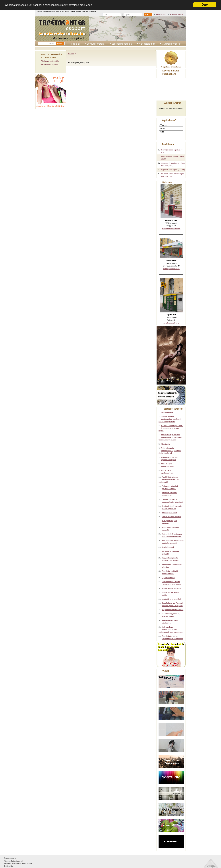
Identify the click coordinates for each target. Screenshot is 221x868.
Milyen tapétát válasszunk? (173, 610)
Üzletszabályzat (10, 858)
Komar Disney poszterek (171, 588)
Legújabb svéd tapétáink (171, 599)
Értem (205, 5)
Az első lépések (168, 547)
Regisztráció (161, 14)
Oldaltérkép (8, 866)
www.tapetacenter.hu (171, 269)
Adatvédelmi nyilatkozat (13, 861)
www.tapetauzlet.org (171, 323)
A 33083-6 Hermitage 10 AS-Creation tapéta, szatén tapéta (171, 428)
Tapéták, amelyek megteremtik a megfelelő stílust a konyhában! (170, 419)
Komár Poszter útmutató (171, 517)
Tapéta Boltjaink (168, 578)
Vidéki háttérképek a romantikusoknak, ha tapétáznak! (169, 479)
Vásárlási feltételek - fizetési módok (18, 863)
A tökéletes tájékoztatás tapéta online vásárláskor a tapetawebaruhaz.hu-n (170, 437)
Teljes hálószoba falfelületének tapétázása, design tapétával (170, 451)
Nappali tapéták (167, 412)
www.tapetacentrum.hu (171, 229)
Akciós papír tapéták (50, 61)
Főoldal (71, 54)
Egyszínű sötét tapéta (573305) (173, 170)
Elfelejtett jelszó (176, 14)
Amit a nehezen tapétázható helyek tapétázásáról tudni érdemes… (171, 629)
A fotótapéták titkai (169, 513)
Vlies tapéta (165, 444)
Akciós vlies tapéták (50, 64)
